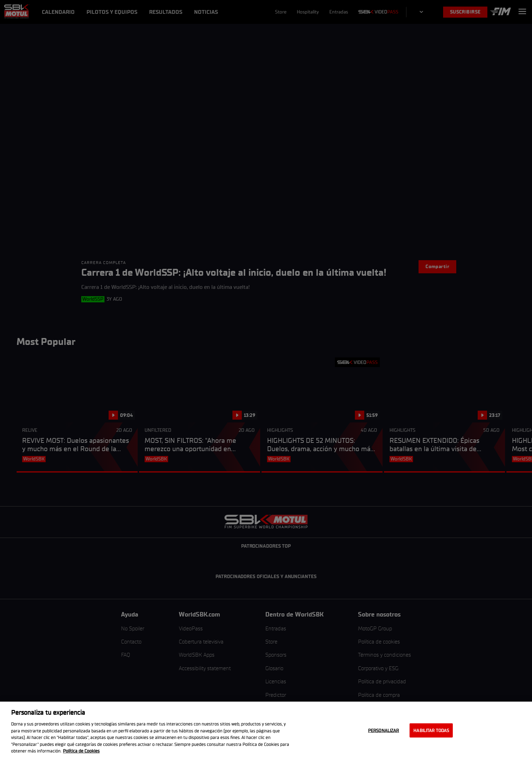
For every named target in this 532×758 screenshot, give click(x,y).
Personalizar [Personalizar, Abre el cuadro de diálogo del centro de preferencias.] (384, 730)
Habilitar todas (431, 730)
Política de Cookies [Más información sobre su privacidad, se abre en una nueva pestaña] (81, 751)
